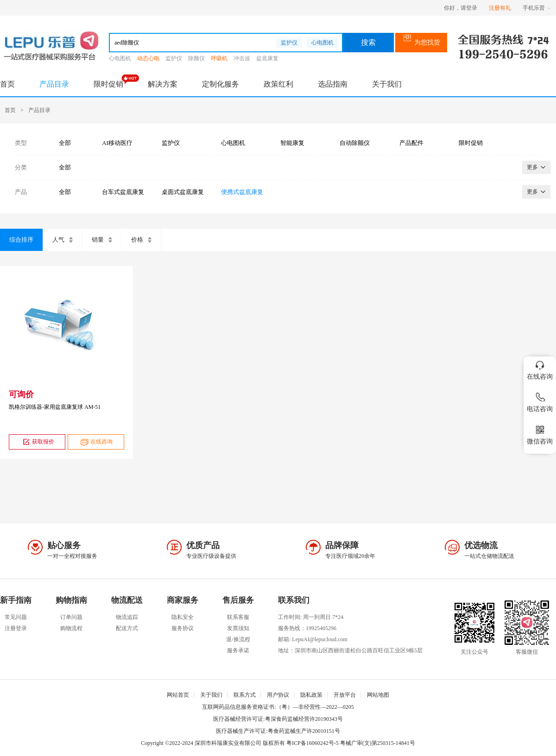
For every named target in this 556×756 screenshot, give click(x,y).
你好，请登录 (461, 8)
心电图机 (322, 43)
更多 (536, 167)
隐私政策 (311, 695)
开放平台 (345, 695)
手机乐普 (537, 8)
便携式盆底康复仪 (242, 192)
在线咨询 (96, 442)
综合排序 (21, 240)
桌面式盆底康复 (183, 192)
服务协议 (183, 628)
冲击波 (242, 58)
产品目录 (54, 84)
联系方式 (245, 695)
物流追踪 (127, 617)
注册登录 (16, 628)
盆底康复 (267, 58)
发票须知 (238, 628)
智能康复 (292, 143)
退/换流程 (238, 639)
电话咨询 (540, 401)
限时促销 (108, 84)
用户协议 (278, 695)
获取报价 (37, 442)
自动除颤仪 (355, 143)
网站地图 (378, 695)
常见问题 (16, 617)
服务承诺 (238, 650)
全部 (65, 143)
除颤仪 (196, 58)
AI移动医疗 (117, 143)
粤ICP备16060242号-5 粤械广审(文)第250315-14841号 (351, 743)
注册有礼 (500, 8)
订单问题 (71, 617)
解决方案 (163, 84)
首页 (7, 84)
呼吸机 (219, 58)
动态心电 (148, 58)
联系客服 (238, 617)
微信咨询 (540, 433)
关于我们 (387, 84)
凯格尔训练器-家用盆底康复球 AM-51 (55, 407)
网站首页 (178, 695)
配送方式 (127, 628)
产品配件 (411, 143)
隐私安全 (183, 617)
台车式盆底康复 (123, 192)
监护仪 (289, 43)
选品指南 (333, 84)
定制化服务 (221, 84)
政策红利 (278, 84)
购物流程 (71, 628)
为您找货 (421, 42)
